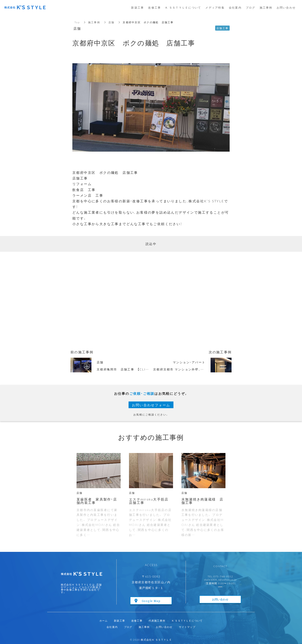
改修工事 (137, 621)
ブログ (128, 627)
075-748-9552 (223, 576)
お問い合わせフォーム (151, 405)
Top (77, 22)
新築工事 (119, 621)
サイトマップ (187, 627)
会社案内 (112, 627)
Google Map (151, 601)
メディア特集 (215, 7)
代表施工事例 (157, 621)
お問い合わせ (220, 599)
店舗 (111, 22)
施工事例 (94, 22)
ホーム (104, 621)
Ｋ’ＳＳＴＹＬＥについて (187, 621)
